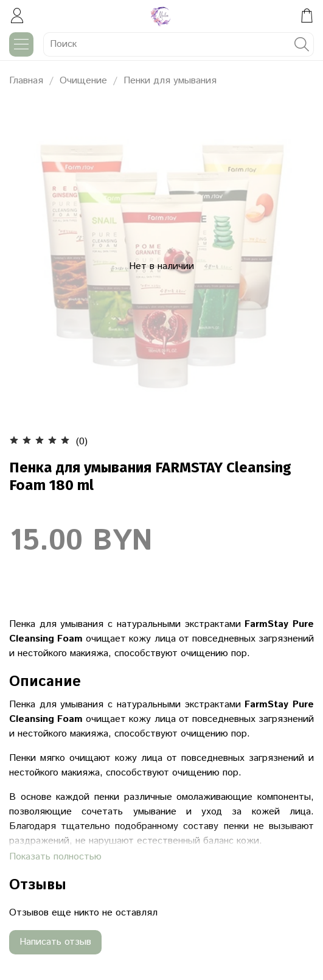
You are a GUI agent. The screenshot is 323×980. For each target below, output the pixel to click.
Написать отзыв (55, 942)
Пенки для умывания (170, 81)
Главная (26, 81)
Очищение (83, 81)
